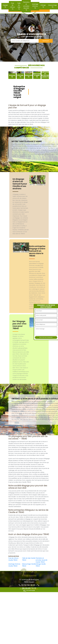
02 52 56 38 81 (27, 585)
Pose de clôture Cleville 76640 (13, 559)
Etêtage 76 (43, 6)
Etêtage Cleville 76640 (41, 565)
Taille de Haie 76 (19, 6)
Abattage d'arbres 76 (35, 6)
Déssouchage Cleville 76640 (29, 565)
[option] (12, 75)
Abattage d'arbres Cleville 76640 (14, 565)
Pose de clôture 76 (12, 6)
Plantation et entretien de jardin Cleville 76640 (41, 560)
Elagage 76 (5, 6)
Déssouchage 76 (52, 6)
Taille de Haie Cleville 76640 (29, 559)
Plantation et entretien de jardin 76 (26, 6)
